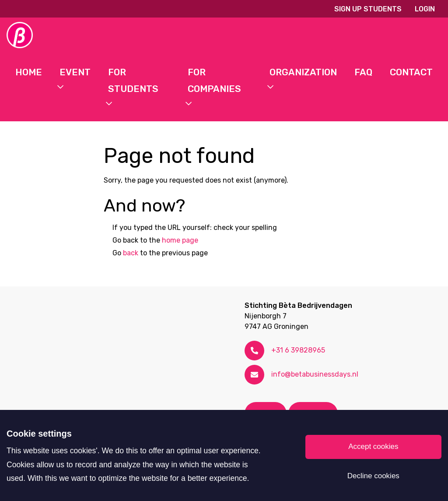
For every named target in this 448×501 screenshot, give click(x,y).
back (131, 253)
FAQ (363, 72)
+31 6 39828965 (298, 350)
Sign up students (368, 9)
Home (29, 72)
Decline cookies (373, 476)
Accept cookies (373, 446)
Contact (411, 72)
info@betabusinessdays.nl (315, 374)
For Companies (214, 80)
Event (75, 72)
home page (180, 240)
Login (425, 9)
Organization (303, 72)
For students (133, 80)
